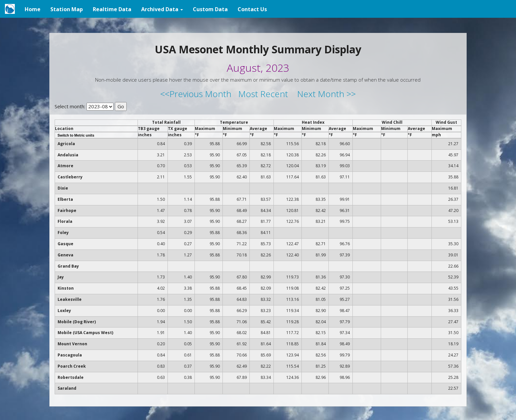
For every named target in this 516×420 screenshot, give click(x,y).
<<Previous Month (196, 94)
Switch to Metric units (76, 135)
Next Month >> (326, 94)
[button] (162, 9)
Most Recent (263, 94)
